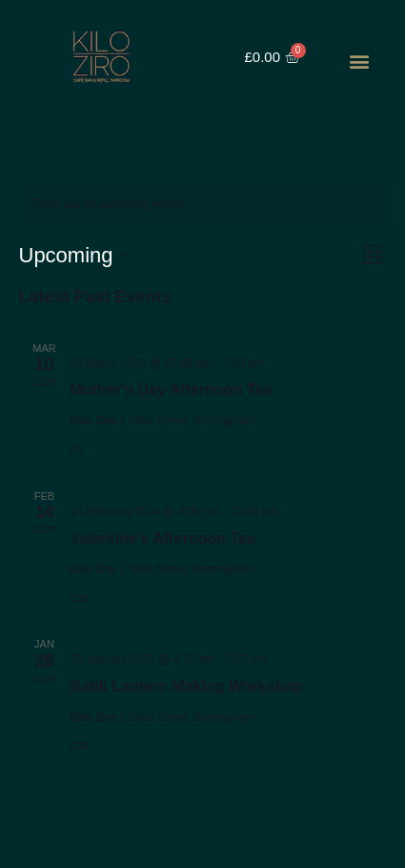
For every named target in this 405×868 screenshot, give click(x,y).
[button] (359, 61)
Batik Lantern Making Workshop (187, 686)
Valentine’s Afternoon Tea (163, 538)
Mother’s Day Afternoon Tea (172, 390)
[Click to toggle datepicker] (74, 255)
